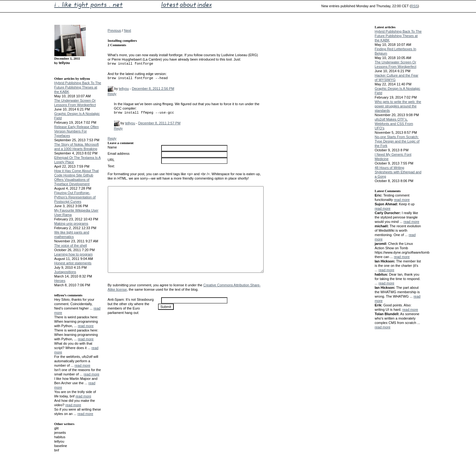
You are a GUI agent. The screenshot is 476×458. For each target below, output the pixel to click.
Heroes (60, 281)
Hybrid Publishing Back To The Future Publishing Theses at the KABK (78, 87)
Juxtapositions (65, 272)
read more (86, 326)
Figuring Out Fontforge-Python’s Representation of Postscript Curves (75, 197)
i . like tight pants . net (89, 4)
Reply (112, 94)
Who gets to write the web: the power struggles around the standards (398, 106)
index (205, 4)
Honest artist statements (73, 263)
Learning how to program (74, 254)
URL (111, 160)
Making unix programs (71, 224)
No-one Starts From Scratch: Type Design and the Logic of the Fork (397, 141)
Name (112, 147)
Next (127, 30)
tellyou (124, 89)
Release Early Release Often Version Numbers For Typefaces (77, 131)
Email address (119, 154)
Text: (111, 166)
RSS (414, 6)
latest (170, 4)
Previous (115, 30)
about (188, 4)
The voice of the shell (71, 245)
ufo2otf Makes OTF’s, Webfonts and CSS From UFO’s (394, 124)
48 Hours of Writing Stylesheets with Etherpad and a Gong (398, 172)
